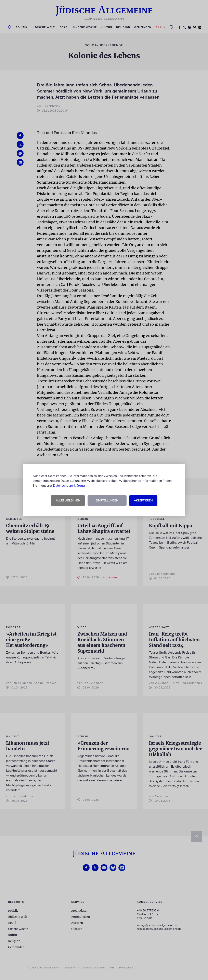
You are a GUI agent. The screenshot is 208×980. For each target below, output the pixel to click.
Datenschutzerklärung (69, 486)
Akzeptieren (143, 501)
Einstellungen (107, 501)
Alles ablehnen (68, 501)
